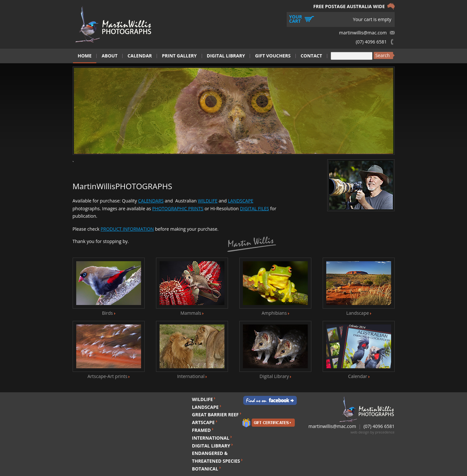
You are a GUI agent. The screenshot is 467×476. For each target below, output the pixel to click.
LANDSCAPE (241, 201)
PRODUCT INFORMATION (127, 229)
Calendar (140, 56)
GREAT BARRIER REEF (215, 415)
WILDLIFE (208, 201)
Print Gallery (179, 56)
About (109, 56)
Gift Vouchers (273, 56)
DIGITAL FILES (255, 208)
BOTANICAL (205, 469)
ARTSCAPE (203, 422)
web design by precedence (373, 432)
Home (85, 56)
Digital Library (226, 56)
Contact (311, 56)
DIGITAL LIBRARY (211, 446)
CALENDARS (151, 201)
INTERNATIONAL (211, 438)
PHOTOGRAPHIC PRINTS (178, 208)
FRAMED (201, 430)
